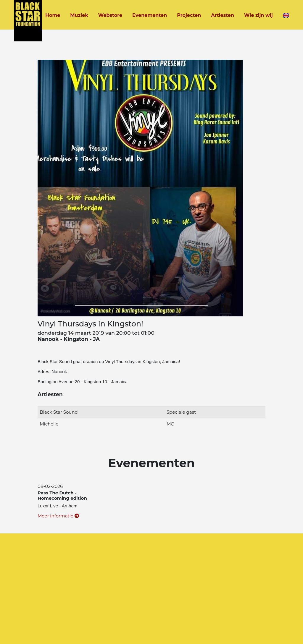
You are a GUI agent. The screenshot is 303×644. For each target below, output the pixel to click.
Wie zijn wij (258, 15)
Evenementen (150, 15)
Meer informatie (58, 516)
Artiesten (223, 15)
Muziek (79, 15)
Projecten (189, 15)
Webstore (110, 15)
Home (53, 15)
